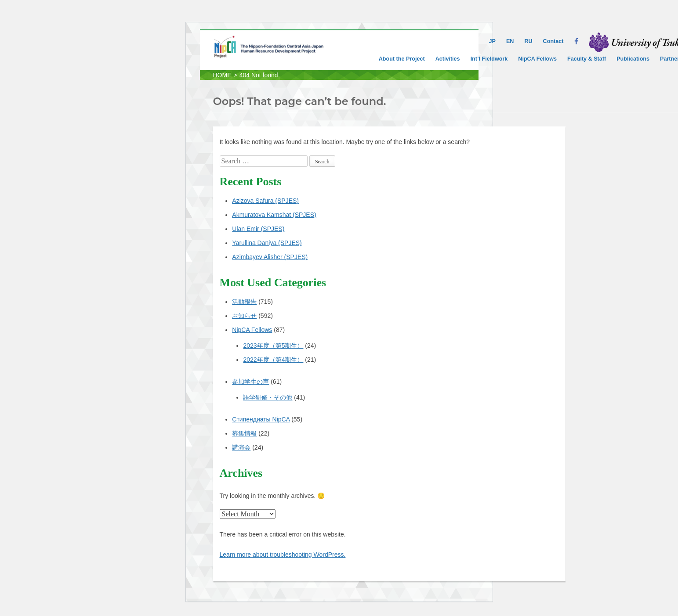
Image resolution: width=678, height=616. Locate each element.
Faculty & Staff (587, 59)
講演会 (241, 447)
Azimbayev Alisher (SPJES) (270, 257)
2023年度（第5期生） (273, 346)
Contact (553, 41)
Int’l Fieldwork (489, 59)
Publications (633, 59)
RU (528, 41)
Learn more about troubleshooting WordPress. (283, 555)
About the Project (402, 59)
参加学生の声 (250, 382)
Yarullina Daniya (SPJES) (267, 243)
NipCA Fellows (537, 59)
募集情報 (244, 433)
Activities (448, 59)
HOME (222, 75)
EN (510, 41)
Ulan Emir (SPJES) (258, 229)
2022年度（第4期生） (273, 360)
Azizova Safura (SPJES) (265, 201)
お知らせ (244, 316)
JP (492, 41)
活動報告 (244, 302)
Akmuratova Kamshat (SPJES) (274, 215)
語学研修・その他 (268, 397)
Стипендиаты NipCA (261, 419)
